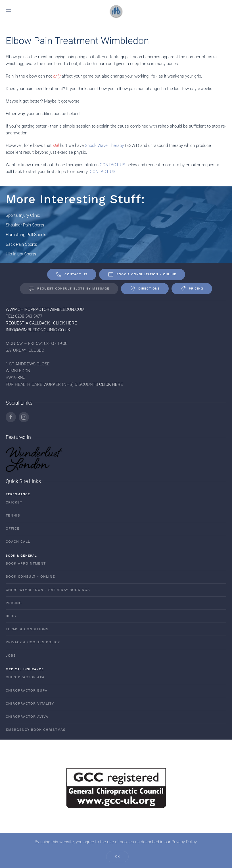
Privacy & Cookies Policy (33, 642)
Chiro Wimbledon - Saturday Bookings (48, 590)
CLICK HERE (111, 384)
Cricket (14, 502)
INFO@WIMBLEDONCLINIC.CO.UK (38, 330)
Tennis (13, 515)
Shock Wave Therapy (104, 145)
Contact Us (72, 274)
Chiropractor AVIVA (27, 717)
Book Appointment (26, 563)
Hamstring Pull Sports (26, 235)
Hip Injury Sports (21, 254)
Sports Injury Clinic (23, 215)
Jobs (11, 655)
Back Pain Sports (21, 244)
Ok (117, 856)
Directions (145, 289)
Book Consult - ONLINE (30, 576)
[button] (9, 11)
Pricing (192, 289)
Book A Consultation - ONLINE (142, 274)
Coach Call (18, 542)
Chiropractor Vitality (30, 703)
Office (13, 528)
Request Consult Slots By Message (69, 289)
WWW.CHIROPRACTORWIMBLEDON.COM (45, 309)
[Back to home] (116, 11)
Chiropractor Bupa (27, 690)
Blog (11, 616)
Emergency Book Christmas (36, 730)
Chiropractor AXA (25, 677)
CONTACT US (112, 165)
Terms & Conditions (27, 629)
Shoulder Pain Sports (25, 225)
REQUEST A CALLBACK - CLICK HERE (41, 323)
